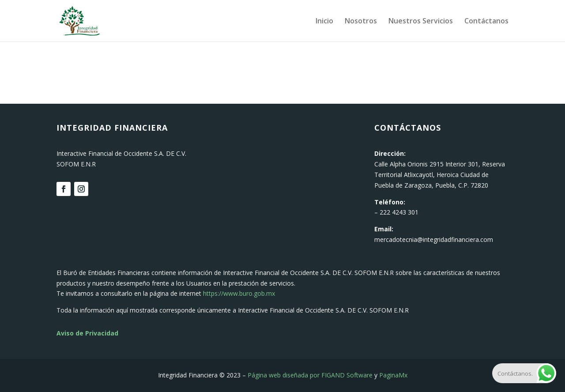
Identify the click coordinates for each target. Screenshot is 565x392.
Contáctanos (486, 22)
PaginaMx (393, 375)
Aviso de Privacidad (87, 333)
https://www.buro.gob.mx (239, 293)
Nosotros (361, 22)
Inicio (324, 22)
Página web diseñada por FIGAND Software (310, 375)
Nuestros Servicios (421, 22)
